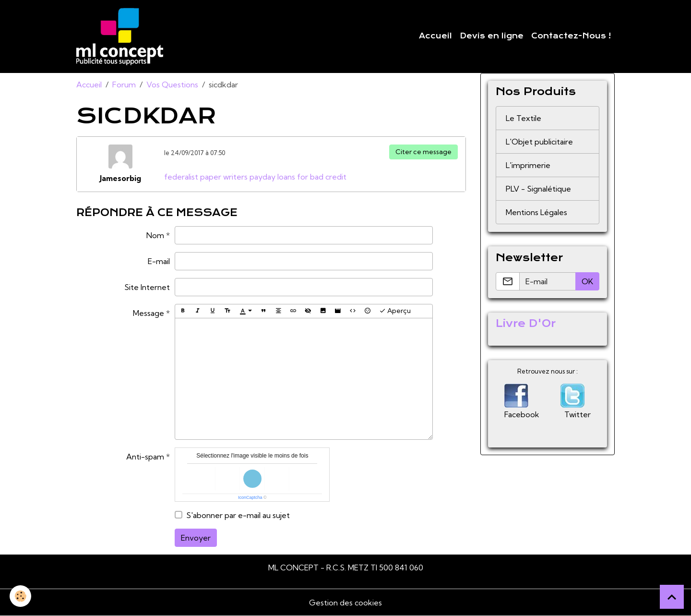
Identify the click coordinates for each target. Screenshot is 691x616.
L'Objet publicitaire (539, 142)
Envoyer (196, 538)
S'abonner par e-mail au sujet (238, 515)
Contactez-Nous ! (571, 36)
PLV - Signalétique (538, 189)
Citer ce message (423, 152)
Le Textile (524, 118)
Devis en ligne (492, 36)
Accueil (435, 36)
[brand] (122, 36)
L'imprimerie (528, 165)
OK (587, 281)
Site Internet (147, 287)
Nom (155, 235)
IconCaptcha (250, 497)
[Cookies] (20, 596)
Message (149, 313)
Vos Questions (172, 85)
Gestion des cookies (345, 603)
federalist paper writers (206, 177)
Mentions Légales (536, 212)
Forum (124, 85)
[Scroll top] (672, 597)
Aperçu (395, 311)
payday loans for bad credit (298, 177)
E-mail (159, 261)
